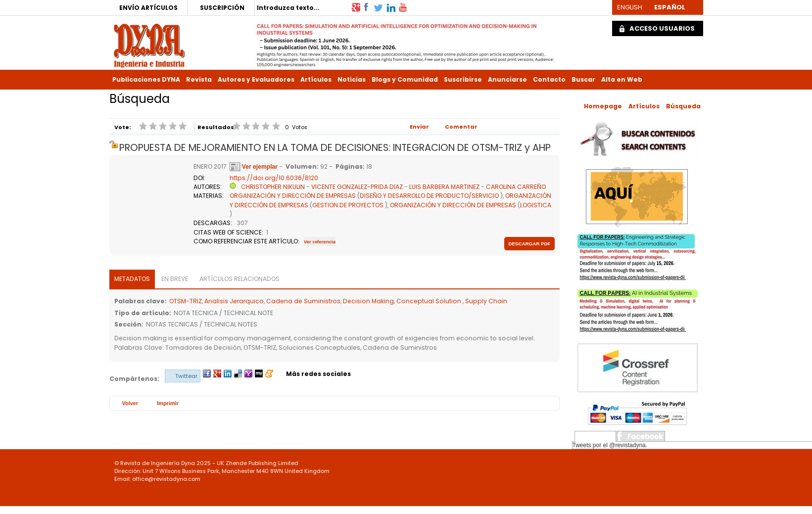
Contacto (549, 79)
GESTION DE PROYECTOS (348, 205)
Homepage (603, 106)
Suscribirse (463, 79)
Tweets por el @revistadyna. (610, 445)
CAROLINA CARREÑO (516, 187)
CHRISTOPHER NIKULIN (273, 187)
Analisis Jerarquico (234, 301)
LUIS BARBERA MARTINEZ (444, 187)
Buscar (583, 79)
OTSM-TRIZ (186, 301)
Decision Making (368, 301)
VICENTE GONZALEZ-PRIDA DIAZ (357, 187)
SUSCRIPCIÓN (222, 8)
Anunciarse (507, 79)
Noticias (352, 79)
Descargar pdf (529, 244)
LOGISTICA (536, 205)
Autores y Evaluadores (256, 79)
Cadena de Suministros (303, 301)
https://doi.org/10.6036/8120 (274, 178)
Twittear (186, 376)
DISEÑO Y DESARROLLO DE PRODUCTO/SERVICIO (429, 196)
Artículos (316, 79)
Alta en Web (622, 79)
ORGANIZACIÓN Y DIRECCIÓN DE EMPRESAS (293, 196)
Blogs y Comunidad (405, 79)
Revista (199, 79)
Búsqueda (683, 106)
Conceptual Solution (430, 301)
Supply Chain (486, 301)
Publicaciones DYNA (146, 79)
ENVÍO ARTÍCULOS (148, 8)
